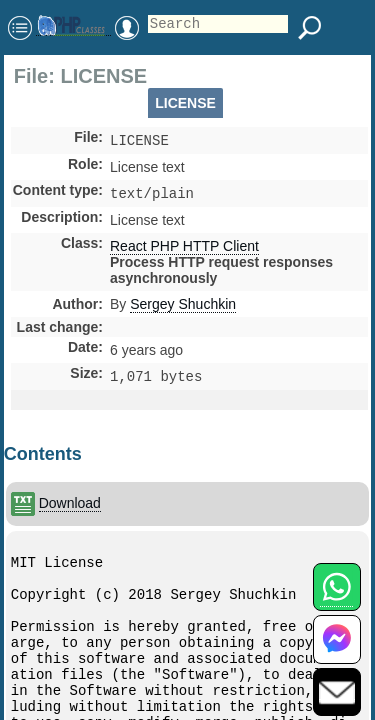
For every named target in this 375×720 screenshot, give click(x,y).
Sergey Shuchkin (183, 308)
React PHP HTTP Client (184, 250)
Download (70, 509)
